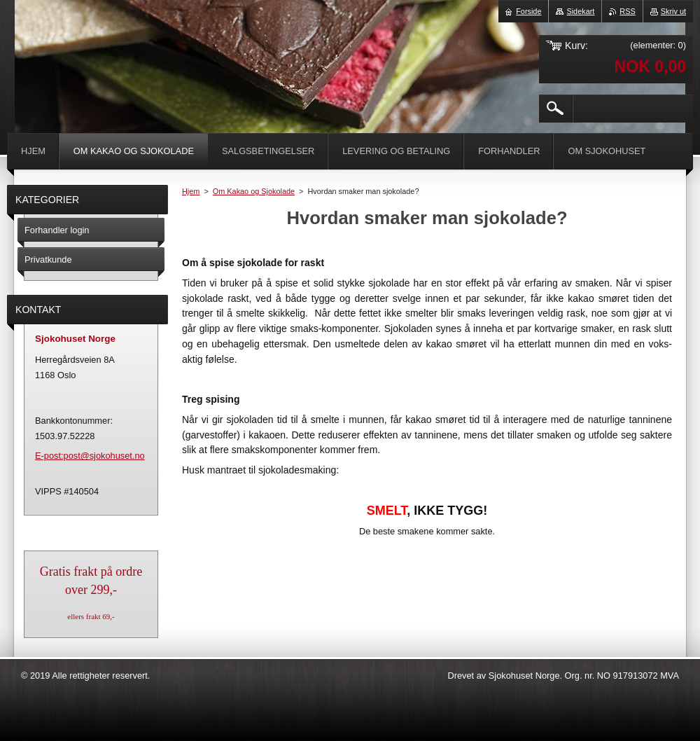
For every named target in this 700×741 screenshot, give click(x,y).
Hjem (191, 191)
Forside (528, 11)
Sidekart (580, 11)
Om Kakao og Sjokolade (254, 191)
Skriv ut (673, 11)
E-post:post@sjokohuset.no (90, 456)
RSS (627, 11)
